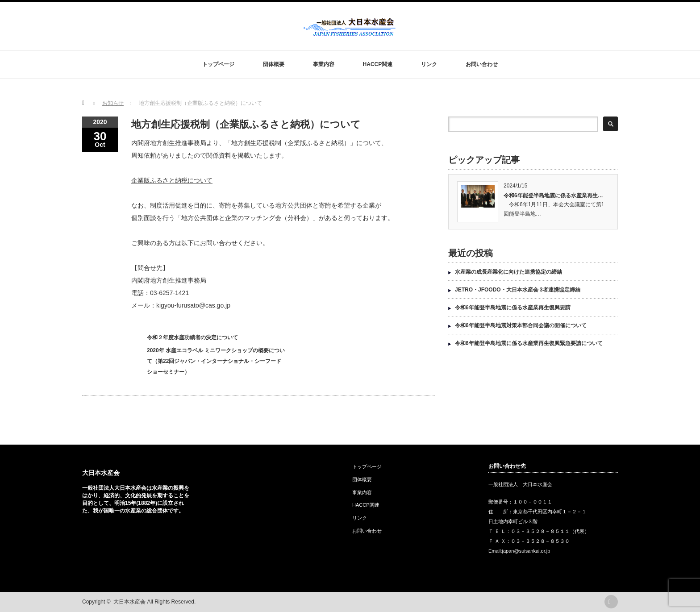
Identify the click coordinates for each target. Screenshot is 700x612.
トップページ (218, 64)
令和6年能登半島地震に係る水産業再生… (553, 196)
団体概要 (274, 64)
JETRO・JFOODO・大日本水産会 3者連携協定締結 (518, 290)
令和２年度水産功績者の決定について (192, 337)
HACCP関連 (378, 64)
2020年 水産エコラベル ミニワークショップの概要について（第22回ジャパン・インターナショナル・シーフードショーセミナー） (216, 361)
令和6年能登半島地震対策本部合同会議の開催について (521, 325)
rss (611, 602)
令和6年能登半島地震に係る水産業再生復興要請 (513, 308)
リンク (429, 64)
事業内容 (324, 64)
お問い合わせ (482, 64)
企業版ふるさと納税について (172, 180)
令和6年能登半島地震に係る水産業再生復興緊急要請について (529, 343)
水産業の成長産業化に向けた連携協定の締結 (508, 272)
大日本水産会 (101, 473)
